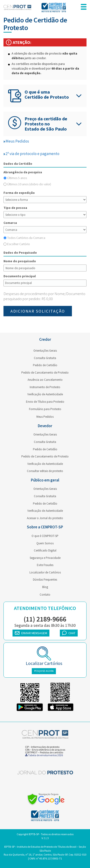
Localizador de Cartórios (45, 572)
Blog (45, 587)
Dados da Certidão (18, 164)
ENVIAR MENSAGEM (31, 633)
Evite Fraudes (45, 565)
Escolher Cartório (19, 244)
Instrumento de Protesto (45, 387)
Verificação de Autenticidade (45, 394)
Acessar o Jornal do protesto (45, 518)
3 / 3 (46, 838)
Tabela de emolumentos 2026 (44, 755)
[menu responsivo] (84, 7)
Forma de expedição (19, 193)
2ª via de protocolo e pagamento (31, 154)
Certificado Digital (45, 550)
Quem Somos (45, 543)
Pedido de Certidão (45, 365)
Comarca (10, 223)
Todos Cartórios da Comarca (26, 238)
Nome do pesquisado (20, 261)
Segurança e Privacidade (45, 558)
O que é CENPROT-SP (45, 536)
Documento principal (20, 276)
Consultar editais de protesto (45, 471)
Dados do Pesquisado (20, 253)
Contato (45, 595)
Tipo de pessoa (15, 208)
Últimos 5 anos (17, 178)
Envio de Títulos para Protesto (45, 402)
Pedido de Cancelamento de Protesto (45, 373)
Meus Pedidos (16, 141)
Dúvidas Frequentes (45, 580)
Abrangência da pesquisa (23, 172)
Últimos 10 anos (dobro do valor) (29, 184)
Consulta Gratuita (45, 358)
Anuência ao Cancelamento (45, 380)
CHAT (69, 633)
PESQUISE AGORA (44, 671)
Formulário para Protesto (45, 409)
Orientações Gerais (45, 351)
